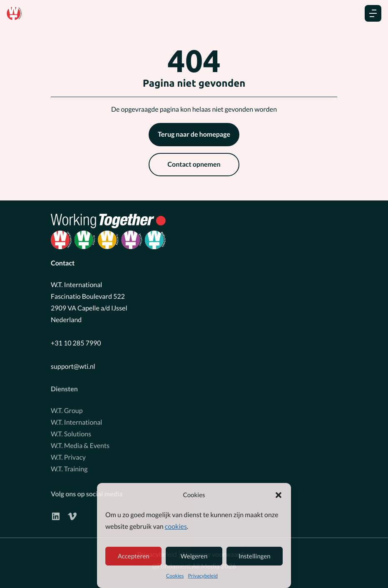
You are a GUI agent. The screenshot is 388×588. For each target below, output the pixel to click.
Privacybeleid (203, 576)
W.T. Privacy (68, 455)
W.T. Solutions (71, 432)
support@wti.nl (73, 367)
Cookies (175, 576)
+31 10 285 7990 (76, 343)
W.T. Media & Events (80, 444)
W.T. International (76, 420)
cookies (176, 527)
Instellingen (255, 556)
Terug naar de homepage (194, 134)
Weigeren (194, 556)
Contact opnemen (194, 164)
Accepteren (134, 556)
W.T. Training (69, 467)
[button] (279, 495)
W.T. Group (67, 409)
